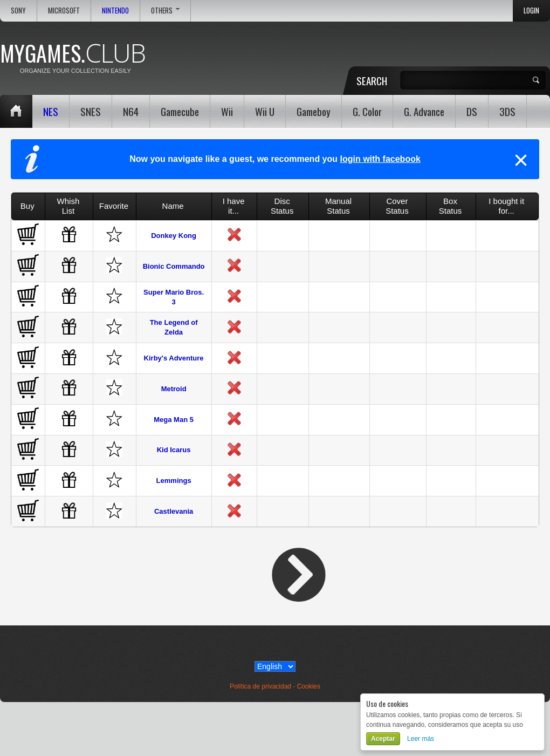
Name (173, 206)
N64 (131, 111)
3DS (507, 111)
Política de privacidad (260, 686)
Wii (227, 111)
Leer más (421, 739)
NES (51, 111)
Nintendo (115, 11)
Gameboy (314, 111)
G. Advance (424, 111)
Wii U (265, 111)
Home (16, 111)
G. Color (367, 111)
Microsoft (64, 11)
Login (531, 11)
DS (472, 111)
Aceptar (383, 739)
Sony (18, 11)
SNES (91, 111)
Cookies (309, 686)
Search (372, 80)
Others (165, 11)
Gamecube (180, 111)
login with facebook (380, 159)
